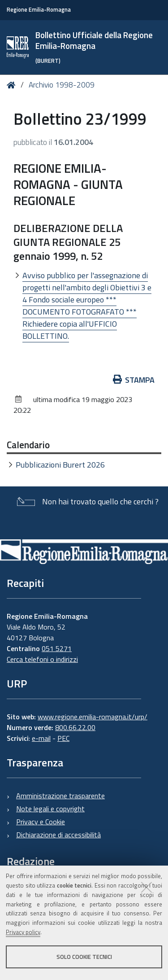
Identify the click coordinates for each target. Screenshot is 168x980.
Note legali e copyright (50, 809)
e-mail (41, 738)
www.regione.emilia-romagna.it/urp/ (93, 717)
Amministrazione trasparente (60, 796)
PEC (63, 738)
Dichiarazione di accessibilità (58, 835)
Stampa (134, 380)
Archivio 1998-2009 (62, 85)
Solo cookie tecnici (84, 957)
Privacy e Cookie (41, 822)
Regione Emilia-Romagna (39, 10)
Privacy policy (23, 932)
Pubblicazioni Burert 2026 (60, 465)
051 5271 (57, 648)
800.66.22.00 (75, 727)
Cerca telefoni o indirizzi (42, 659)
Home (13, 85)
